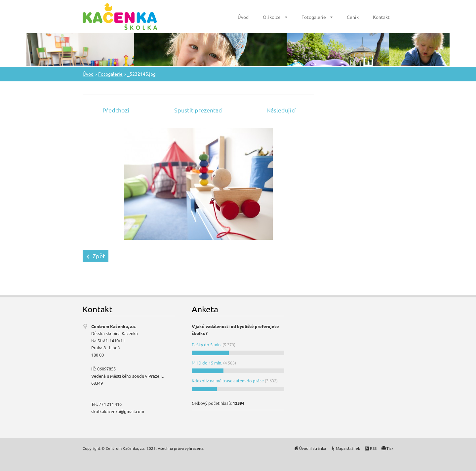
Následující (281, 110)
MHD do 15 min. (207, 363)
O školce (272, 17)
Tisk (390, 448)
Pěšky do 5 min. (207, 344)
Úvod (243, 17)
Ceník (353, 17)
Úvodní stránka (313, 448)
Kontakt (381, 17)
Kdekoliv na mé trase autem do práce (228, 381)
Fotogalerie (314, 17)
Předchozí (116, 110)
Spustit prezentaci (198, 110)
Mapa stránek (348, 448)
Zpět (99, 256)
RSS (373, 448)
